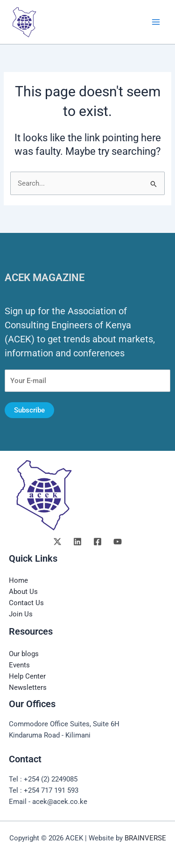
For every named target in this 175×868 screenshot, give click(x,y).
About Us (23, 592)
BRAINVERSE (145, 838)
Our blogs (24, 654)
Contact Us (26, 603)
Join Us (21, 614)
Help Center (27, 676)
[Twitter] (57, 542)
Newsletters (28, 687)
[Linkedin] (77, 542)
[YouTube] (118, 542)
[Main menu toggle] (156, 22)
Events (19, 665)
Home (18, 580)
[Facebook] (98, 542)
